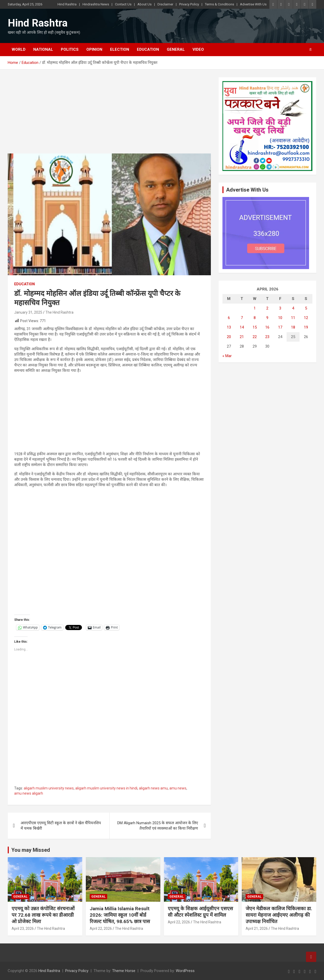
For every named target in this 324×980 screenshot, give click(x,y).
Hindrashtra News (96, 4)
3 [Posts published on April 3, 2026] (280, 308)
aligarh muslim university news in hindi (106, 788)
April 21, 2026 (257, 929)
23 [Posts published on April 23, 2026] (267, 337)
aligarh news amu (153, 788)
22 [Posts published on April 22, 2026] (255, 337)
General (176, 49)
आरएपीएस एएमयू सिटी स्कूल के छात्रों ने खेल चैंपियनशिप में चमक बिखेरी (61, 826)
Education (148, 49)
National (43, 49)
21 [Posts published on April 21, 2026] (242, 337)
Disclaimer (165, 4)
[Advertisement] (109, 115)
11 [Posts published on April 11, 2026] (293, 318)
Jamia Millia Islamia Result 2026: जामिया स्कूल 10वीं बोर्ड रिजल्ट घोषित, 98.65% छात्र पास (120, 915)
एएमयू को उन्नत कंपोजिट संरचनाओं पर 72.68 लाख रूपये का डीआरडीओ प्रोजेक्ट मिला (44, 915)
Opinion (94, 49)
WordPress (185, 971)
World (19, 49)
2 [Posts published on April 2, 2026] (267, 308)
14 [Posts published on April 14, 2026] (242, 327)
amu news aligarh (29, 793)
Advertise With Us (253, 4)
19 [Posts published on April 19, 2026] (306, 327)
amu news (178, 788)
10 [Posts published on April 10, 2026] (280, 318)
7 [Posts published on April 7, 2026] (242, 318)
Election (120, 49)
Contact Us (123, 4)
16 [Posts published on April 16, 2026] (267, 327)
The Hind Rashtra (59, 312)
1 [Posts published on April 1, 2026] (255, 308)
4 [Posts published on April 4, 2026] (293, 308)
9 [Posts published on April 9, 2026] (267, 318)
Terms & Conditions (219, 4)
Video (198, 49)
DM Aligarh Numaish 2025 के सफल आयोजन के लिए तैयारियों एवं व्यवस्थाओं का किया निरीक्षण (158, 826)
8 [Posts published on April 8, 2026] (255, 318)
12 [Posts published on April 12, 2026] (306, 318)
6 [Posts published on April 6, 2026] (229, 318)
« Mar (227, 356)
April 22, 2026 (101, 929)
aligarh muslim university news (49, 788)
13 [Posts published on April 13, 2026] (229, 327)
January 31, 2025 (28, 312)
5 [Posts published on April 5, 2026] (306, 308)
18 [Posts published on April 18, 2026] (293, 327)
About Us (144, 4)
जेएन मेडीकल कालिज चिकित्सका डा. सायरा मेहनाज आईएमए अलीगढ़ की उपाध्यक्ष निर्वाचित (279, 915)
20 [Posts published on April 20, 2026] (229, 337)
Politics (70, 49)
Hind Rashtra (67, 4)
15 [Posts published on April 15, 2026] (255, 327)
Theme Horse (124, 971)
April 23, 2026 (23, 929)
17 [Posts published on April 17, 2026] (280, 327)
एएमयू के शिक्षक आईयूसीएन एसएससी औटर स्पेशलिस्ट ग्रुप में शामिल (200, 912)
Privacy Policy (189, 4)
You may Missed (31, 850)
